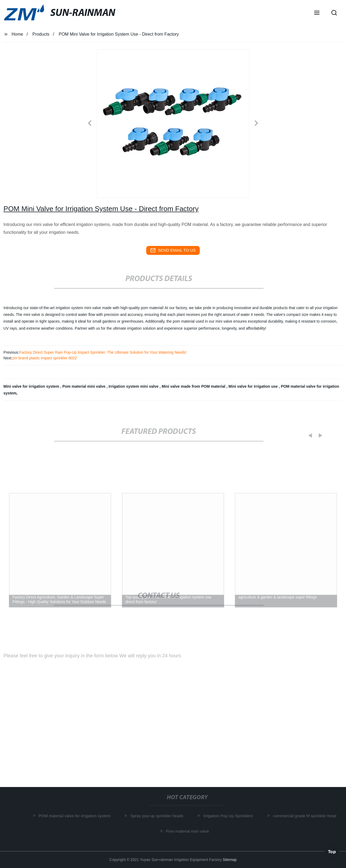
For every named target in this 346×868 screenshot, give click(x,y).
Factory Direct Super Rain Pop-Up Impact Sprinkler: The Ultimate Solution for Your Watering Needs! (103, 352)
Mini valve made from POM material (194, 386)
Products (41, 34)
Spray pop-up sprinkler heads (158, 816)
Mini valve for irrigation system (32, 386)
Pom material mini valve (84, 386)
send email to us (173, 250)
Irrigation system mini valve (134, 386)
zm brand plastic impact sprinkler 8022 (44, 358)
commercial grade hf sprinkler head (306, 816)
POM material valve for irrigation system (76, 816)
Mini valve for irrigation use (254, 386)
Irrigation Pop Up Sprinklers (230, 816)
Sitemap (230, 860)
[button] (317, 13)
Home (17, 34)
